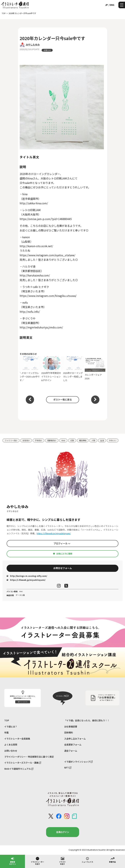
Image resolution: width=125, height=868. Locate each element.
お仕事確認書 (71, 727)
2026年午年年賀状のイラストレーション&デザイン (52, 369)
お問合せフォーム (63, 568)
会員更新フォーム (73, 745)
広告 (72, 440)
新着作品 (112, 860)
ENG (112, 5)
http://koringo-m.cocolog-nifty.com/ (27, 576)
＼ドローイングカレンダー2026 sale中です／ (30, 369)
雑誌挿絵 (83, 440)
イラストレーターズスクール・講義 (23, 763)
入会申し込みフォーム (75, 739)
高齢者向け (52, 440)
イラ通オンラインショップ (78, 762)
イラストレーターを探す (37, 861)
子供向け (38, 440)
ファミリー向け (11, 440)
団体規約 (69, 732)
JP (106, 5)
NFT (68, 768)
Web (63, 440)
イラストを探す (62, 861)
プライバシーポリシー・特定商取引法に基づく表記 (29, 757)
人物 (93, 440)
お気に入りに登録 (62, 554)
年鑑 (6, 732)
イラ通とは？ (11, 727)
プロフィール (62, 543)
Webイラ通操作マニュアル (19, 769)
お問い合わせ (11, 751)
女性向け (26, 440)
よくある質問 (11, 745)
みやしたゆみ (33, 45)
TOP (7, 720)
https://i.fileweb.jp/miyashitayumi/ (54, 533)
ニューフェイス (87, 860)
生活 (102, 440)
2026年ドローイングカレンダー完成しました (73, 369)
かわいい (113, 440)
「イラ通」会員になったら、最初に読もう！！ (87, 720)
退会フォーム (71, 751)
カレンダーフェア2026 (95, 369)
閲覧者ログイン (13, 861)
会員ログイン (63, 832)
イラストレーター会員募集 (17, 739)
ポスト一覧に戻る (63, 399)
